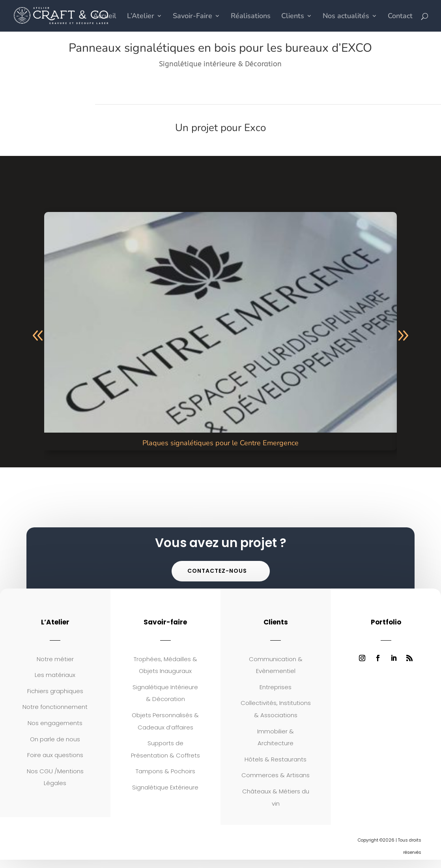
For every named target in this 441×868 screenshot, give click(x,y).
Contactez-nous (217, 571)
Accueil (105, 17)
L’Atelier (141, 17)
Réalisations (251, 17)
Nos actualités (346, 17)
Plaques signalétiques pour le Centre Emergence (220, 443)
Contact (400, 17)
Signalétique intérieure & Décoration (220, 64)
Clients (293, 17)
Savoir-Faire (192, 17)
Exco (255, 128)
